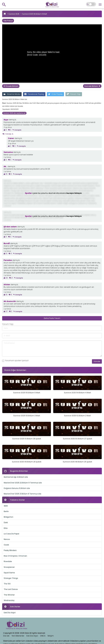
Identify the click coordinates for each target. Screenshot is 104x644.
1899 (6, 506)
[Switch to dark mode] (91, 4)
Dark (6, 522)
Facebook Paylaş (34, 94)
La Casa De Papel (11, 534)
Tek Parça (8, 21)
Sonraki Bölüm (92, 86)
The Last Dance (11, 589)
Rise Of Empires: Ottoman (15, 556)
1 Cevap (8, 134)
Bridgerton (8, 517)
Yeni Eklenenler (18, 636)
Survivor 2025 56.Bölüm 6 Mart (35, 14)
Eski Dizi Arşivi (10, 613)
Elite (6, 528)
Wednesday (9, 600)
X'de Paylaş (55, 94)
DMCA (43, 636)
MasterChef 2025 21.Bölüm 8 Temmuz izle (22, 494)
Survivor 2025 (14, 14)
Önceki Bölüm (11, 86)
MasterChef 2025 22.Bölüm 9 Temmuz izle (23, 483)
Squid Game (9, 573)
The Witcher (9, 595)
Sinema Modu (12, 94)
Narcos (7, 539)
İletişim (51, 636)
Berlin (6, 511)
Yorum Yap (74, 94)
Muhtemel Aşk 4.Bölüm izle (16, 477)
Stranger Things (11, 578)
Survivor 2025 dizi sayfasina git (14, 113)
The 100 (7, 584)
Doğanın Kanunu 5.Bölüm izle (17, 488)
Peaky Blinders (10, 550)
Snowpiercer (9, 567)
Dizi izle (6, 636)
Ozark (6, 545)
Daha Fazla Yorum (52, 318)
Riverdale (8, 561)
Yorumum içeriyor (15, 361)
